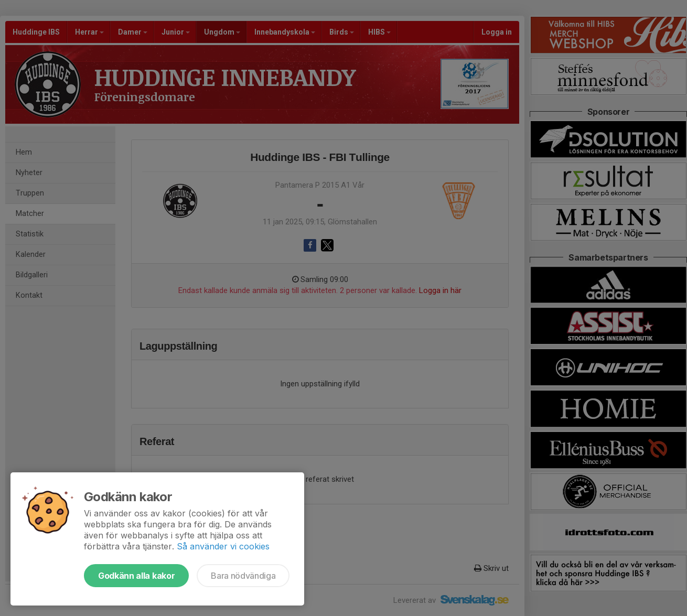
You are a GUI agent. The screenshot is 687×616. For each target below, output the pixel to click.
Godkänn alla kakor (136, 576)
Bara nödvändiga (243, 576)
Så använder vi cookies (223, 546)
